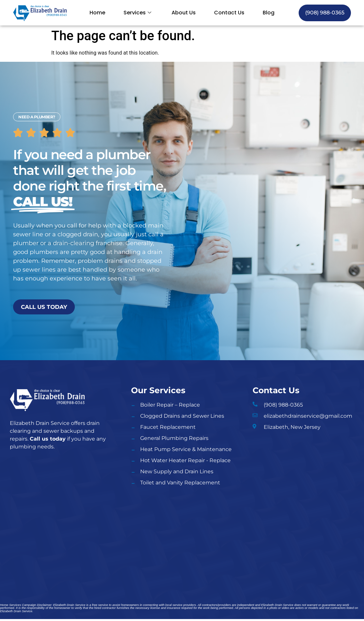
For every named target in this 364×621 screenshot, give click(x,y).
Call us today (48, 441)
